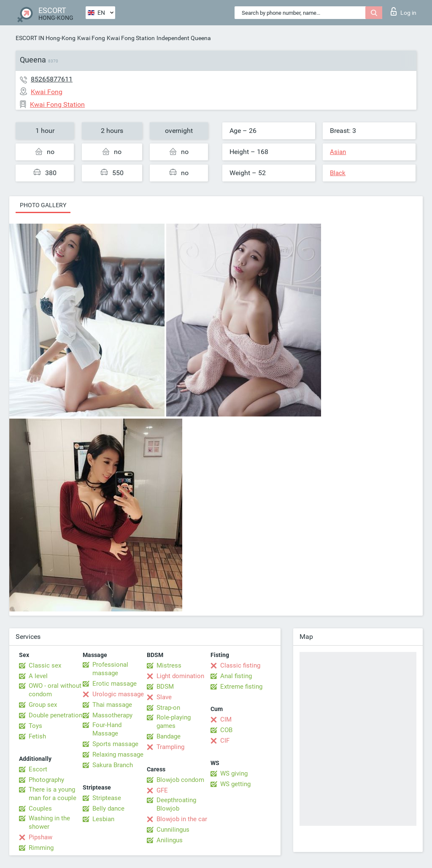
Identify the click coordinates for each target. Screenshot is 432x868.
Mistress (169, 665)
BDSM (165, 687)
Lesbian (103, 819)
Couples (40, 809)
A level (38, 676)
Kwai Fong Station (131, 38)
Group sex (43, 705)
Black (338, 173)
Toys (35, 726)
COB (226, 730)
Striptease (107, 798)
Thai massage (112, 705)
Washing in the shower (49, 822)
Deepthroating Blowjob (176, 804)
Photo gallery (43, 205)
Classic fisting (240, 665)
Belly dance (108, 809)
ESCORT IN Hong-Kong (46, 38)
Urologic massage (118, 694)
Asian (338, 152)
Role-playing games (174, 722)
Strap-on (168, 708)
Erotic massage (115, 684)
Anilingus (170, 840)
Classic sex (45, 665)
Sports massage (115, 744)
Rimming (41, 848)
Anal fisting (236, 676)
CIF (225, 741)
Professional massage (110, 669)
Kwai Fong (91, 38)
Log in (404, 11)
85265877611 (52, 79)
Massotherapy (112, 715)
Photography (46, 780)
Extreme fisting (241, 687)
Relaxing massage (118, 754)
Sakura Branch (113, 765)
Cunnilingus (173, 830)
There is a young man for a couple (53, 794)
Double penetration (55, 715)
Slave (164, 697)
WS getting (235, 784)
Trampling (170, 747)
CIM (226, 719)
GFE (162, 790)
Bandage (169, 736)
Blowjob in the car (182, 819)
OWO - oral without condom (55, 690)
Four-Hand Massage (107, 729)
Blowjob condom (180, 780)
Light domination (180, 676)
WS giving (234, 773)
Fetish (37, 736)
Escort (38, 769)
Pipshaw (40, 837)
